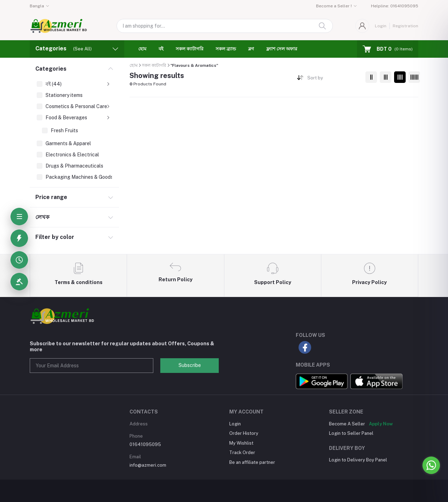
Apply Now (381, 424)
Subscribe (190, 365)
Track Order (242, 452)
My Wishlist (241, 443)
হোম (142, 49)
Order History (244, 433)
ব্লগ (251, 49)
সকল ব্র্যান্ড (226, 49)
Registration (405, 26)
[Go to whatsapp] (431, 465)
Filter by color (55, 237)
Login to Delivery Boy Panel (358, 460)
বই (161, 49)
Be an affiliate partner (252, 462)
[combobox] (334, 79)
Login (381, 26)
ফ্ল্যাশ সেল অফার (282, 49)
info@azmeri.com (148, 465)
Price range (51, 197)
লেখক (42, 217)
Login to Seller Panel (351, 433)
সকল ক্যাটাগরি (190, 49)
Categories (51, 69)
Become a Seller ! (334, 6)
